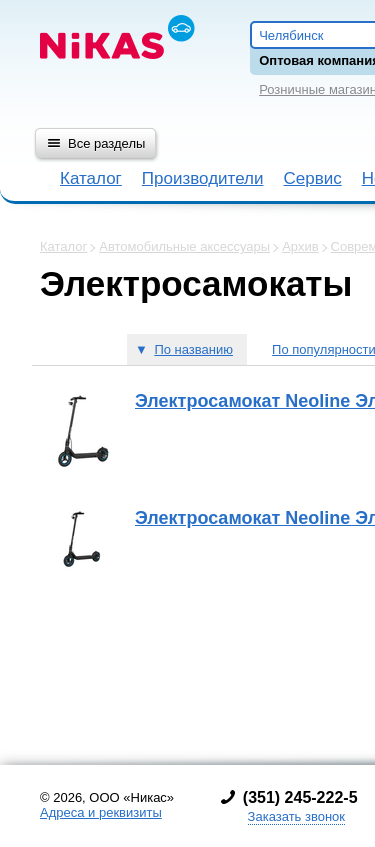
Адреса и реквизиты (101, 812)
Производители (203, 178)
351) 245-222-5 (303, 797)
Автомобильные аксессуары (184, 246)
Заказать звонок (296, 816)
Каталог (91, 178)
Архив (300, 246)
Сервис (312, 178)
